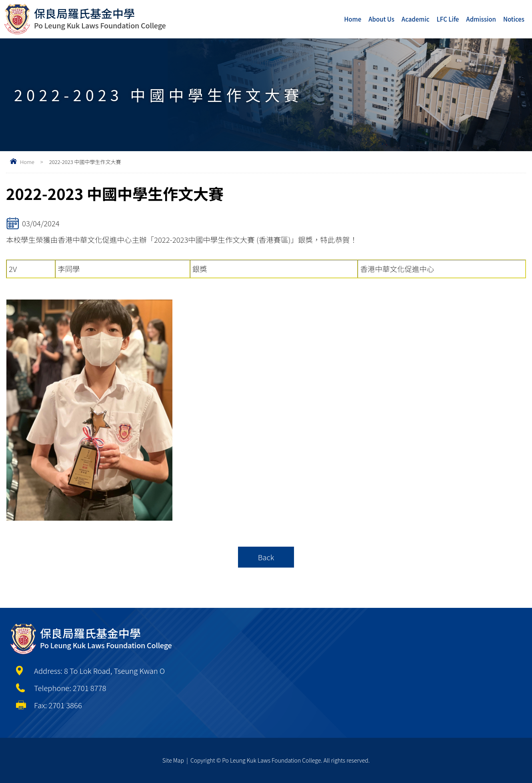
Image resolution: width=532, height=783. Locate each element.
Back (266, 557)
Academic (416, 19)
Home (353, 19)
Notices (514, 19)
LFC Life (448, 19)
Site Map (173, 760)
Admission (481, 19)
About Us (381, 19)
